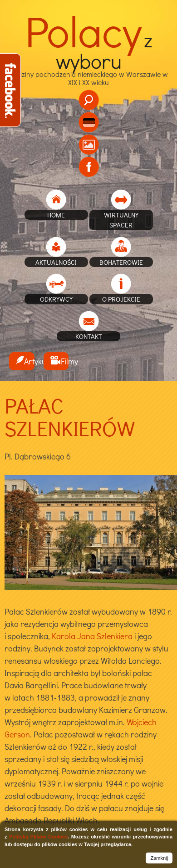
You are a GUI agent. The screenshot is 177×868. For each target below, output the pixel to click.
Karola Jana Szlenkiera (92, 636)
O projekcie (121, 299)
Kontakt (89, 336)
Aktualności (56, 262)
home (56, 215)
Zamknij (159, 858)
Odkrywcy (56, 299)
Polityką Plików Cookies (38, 837)
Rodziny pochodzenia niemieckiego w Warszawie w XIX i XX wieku (89, 63)
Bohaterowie (121, 262)
